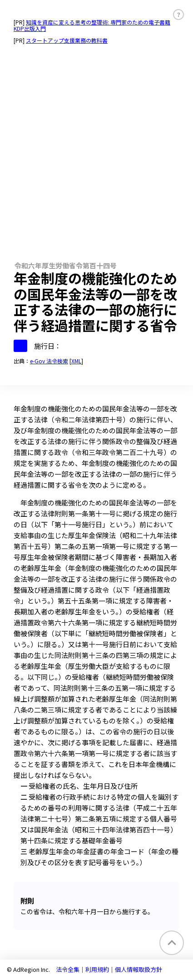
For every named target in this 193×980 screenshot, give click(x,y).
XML (76, 361)
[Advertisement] (96, 149)
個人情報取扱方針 (139, 969)
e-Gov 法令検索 (49, 361)
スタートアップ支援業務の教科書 (67, 40)
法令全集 (68, 969)
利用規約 (97, 969)
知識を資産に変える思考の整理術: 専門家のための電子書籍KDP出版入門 (92, 25)
